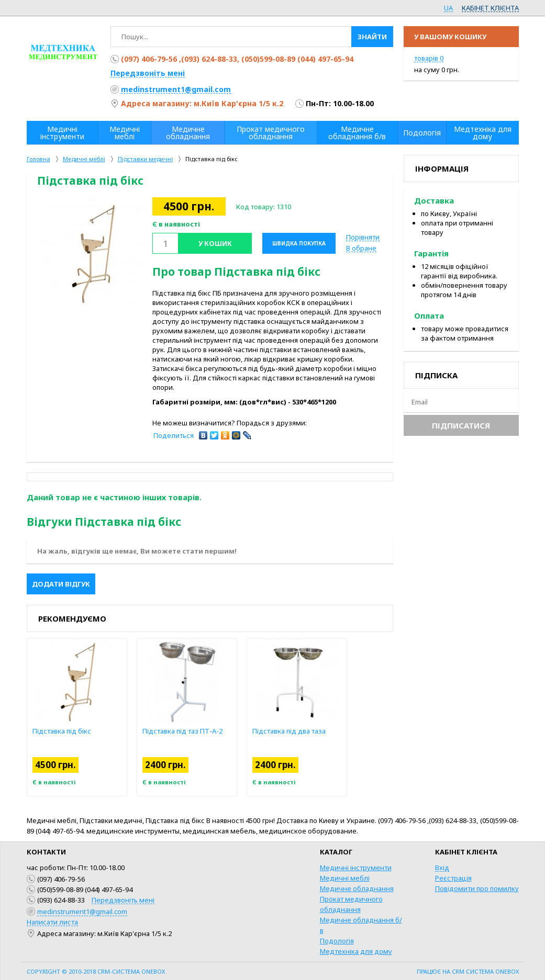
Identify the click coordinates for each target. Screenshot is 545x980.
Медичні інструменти (356, 868)
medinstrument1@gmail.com (176, 89)
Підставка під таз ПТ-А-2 (205, 731)
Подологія (337, 941)
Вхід (442, 868)
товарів (429, 58)
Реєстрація (453, 878)
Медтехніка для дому (356, 951)
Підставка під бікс (85, 731)
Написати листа (52, 922)
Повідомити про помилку (477, 888)
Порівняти (363, 237)
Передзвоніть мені (148, 73)
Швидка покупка (299, 243)
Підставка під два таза (312, 731)
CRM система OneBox (485, 971)
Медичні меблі (345, 878)
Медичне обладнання (357, 888)
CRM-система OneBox (131, 971)
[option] (92, 252)
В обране (361, 248)
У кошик (215, 243)
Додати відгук (61, 584)
